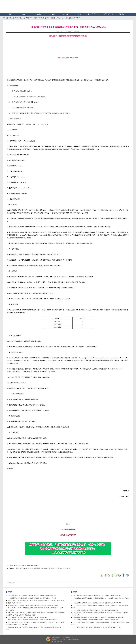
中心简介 (24, 14)
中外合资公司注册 (108, 14)
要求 (46, 568)
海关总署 (19, 568)
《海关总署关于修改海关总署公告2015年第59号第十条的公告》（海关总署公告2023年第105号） (99, 617)
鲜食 (32, 568)
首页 (10, 14)
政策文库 (52, 14)
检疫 (42, 568)
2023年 (62, 568)
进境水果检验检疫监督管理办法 (22, 108)
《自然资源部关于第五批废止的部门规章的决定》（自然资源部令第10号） (28, 617)
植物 (39, 568)
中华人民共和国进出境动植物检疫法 (24, 97)
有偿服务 (80, 14)
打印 (9, 583)
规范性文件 (29, 18)
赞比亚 (28, 568)
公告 (49, 568)
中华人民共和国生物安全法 (21, 91)
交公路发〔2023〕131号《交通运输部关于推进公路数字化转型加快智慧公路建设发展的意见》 (33, 605)
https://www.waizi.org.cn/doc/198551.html (26, 566)
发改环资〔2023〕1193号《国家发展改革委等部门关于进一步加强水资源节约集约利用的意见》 (33, 620)
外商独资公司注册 (94, 14)
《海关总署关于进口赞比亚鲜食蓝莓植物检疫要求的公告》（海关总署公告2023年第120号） (58, 18)
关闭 (13, 583)
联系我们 (122, 14)
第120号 (67, 568)
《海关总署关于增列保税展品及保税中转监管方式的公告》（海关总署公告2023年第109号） (98, 627)
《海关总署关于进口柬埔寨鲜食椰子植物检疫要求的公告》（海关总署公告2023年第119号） (33, 596)
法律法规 (38, 14)
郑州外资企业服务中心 (19, 18)
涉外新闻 (66, 14)
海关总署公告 (55, 568)
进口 (23, 568)
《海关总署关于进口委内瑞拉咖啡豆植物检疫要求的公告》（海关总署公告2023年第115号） (97, 603)
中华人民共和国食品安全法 (21, 102)
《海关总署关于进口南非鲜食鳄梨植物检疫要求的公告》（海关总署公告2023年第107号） (97, 620)
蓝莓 (35, 568)
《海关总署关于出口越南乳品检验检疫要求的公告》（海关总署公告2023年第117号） (96, 610)
